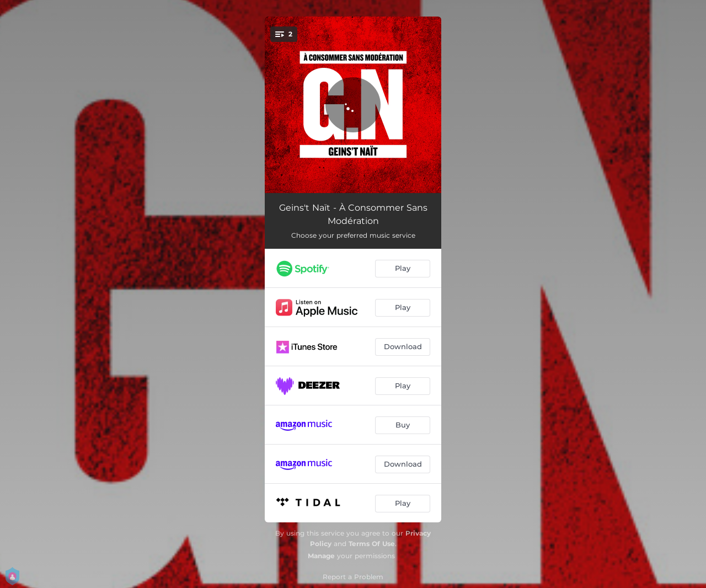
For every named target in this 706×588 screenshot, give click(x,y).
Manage (321, 556)
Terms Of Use (372, 544)
